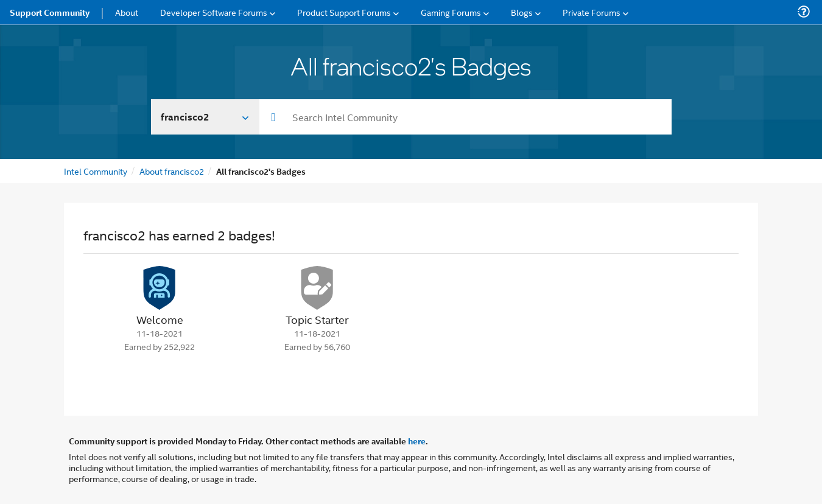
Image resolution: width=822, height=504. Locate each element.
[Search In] (205, 117)
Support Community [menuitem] (50, 12)
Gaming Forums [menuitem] (451, 12)
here (417, 441)
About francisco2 (172, 171)
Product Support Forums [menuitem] (344, 12)
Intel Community (96, 171)
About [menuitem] (127, 12)
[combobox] (465, 117)
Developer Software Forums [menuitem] (214, 12)
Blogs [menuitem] (522, 12)
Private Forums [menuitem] (592, 12)
